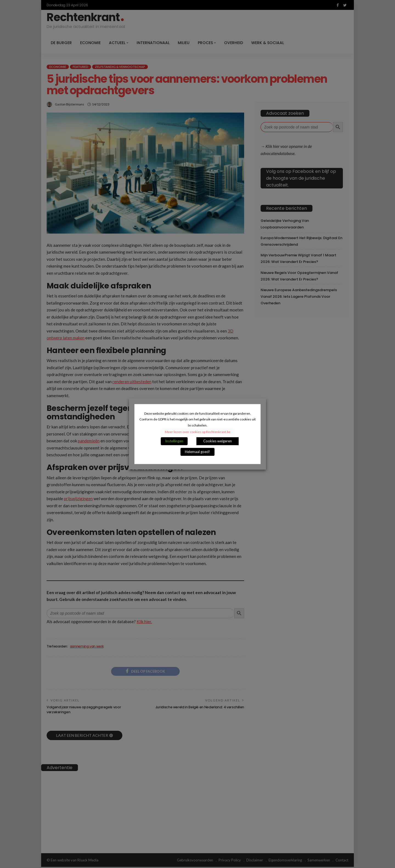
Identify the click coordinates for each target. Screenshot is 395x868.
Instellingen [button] (174, 441)
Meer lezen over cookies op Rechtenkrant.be (198, 432)
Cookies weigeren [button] (218, 441)
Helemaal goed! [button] (198, 452)
